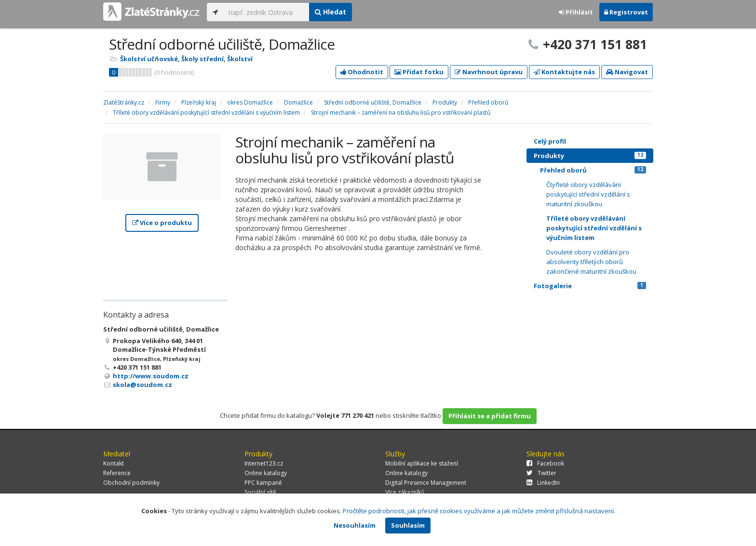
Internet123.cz (264, 463)
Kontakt (114, 463)
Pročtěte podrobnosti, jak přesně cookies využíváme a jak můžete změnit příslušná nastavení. (479, 511)
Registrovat (626, 12)
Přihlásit (576, 12)
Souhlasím (408, 525)
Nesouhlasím (355, 525)
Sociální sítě (260, 492)
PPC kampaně (263, 483)
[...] (266, 12)
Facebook (545, 463)
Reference (117, 473)
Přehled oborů (593, 170)
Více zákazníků (405, 492)
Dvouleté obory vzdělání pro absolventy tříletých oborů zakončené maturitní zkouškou (591, 262)
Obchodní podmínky (131, 483)
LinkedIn (543, 483)
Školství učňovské (149, 59)
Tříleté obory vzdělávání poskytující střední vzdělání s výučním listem (594, 228)
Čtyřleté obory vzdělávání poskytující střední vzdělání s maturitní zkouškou (588, 194)
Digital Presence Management (426, 483)
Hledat (331, 12)
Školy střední (202, 59)
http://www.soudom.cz (151, 376)
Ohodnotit (362, 72)
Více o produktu (162, 223)
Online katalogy (266, 473)
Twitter (541, 473)
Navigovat (627, 72)
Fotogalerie (590, 286)
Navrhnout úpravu (489, 72)
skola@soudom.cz (142, 385)
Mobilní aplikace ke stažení (422, 463)
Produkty (590, 156)
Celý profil (550, 141)
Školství (240, 59)
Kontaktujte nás (564, 72)
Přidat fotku (419, 72)
